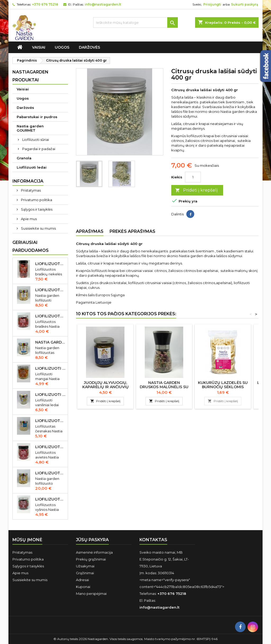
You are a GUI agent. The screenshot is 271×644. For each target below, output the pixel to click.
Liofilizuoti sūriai (36, 140)
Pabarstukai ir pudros (37, 117)
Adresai (82, 580)
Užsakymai (85, 566)
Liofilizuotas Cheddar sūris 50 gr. (50, 290)
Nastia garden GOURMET (30, 128)
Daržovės (89, 47)
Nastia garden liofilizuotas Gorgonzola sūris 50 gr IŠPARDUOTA (50, 342)
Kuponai (83, 587)
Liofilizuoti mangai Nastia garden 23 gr (50, 368)
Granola (24, 158)
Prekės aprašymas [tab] (132, 231)
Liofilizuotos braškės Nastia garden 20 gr (50, 316)
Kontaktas (153, 540)
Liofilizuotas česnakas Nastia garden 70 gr (50, 421)
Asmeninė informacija (94, 552)
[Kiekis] (193, 177)
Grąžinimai (85, 573)
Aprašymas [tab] (90, 231)
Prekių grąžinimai (91, 559)
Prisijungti (212, 4)
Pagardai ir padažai (39, 149)
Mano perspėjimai (91, 594)
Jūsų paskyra (92, 540)
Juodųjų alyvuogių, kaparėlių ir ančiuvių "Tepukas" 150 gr (105, 387)
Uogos (62, 47)
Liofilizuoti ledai (32, 167)
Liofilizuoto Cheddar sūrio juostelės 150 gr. (50, 473)
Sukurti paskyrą (245, 4)
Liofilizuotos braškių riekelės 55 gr (50, 264)
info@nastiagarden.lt (103, 4)
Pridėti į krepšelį (196, 190)
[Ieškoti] (135, 22)
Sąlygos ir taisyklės (36, 209)
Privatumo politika (36, 200)
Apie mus (28, 219)
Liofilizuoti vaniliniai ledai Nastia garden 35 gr (50, 395)
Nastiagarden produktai (30, 76)
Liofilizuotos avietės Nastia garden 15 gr (50, 447)
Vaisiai (39, 47)
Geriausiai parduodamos (31, 246)
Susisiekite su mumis (38, 228)
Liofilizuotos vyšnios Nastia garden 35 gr (50, 499)
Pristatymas (30, 190)
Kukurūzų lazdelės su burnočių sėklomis (223, 385)
